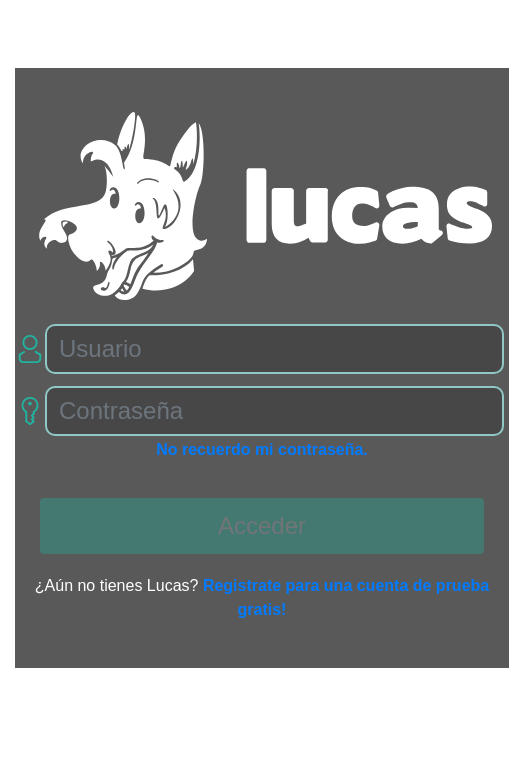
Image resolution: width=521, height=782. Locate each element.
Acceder (262, 525)
